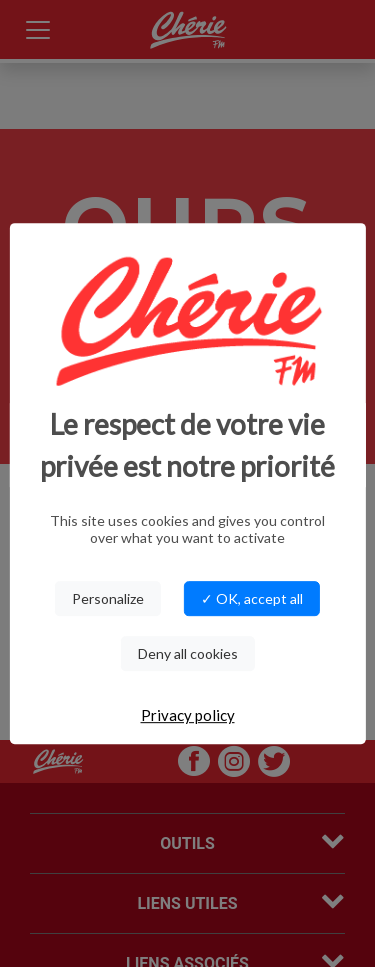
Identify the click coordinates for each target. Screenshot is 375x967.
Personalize (108, 598)
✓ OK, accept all (252, 598)
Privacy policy (188, 715)
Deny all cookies (188, 653)
